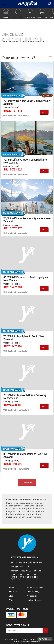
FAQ (11, 600)
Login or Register (34, 600)
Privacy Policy (33, 592)
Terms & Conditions (35, 588)
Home (12, 588)
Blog (11, 596)
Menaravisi (35, 641)
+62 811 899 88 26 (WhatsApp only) (27, 562)
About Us (13, 592)
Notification (32, 596)
